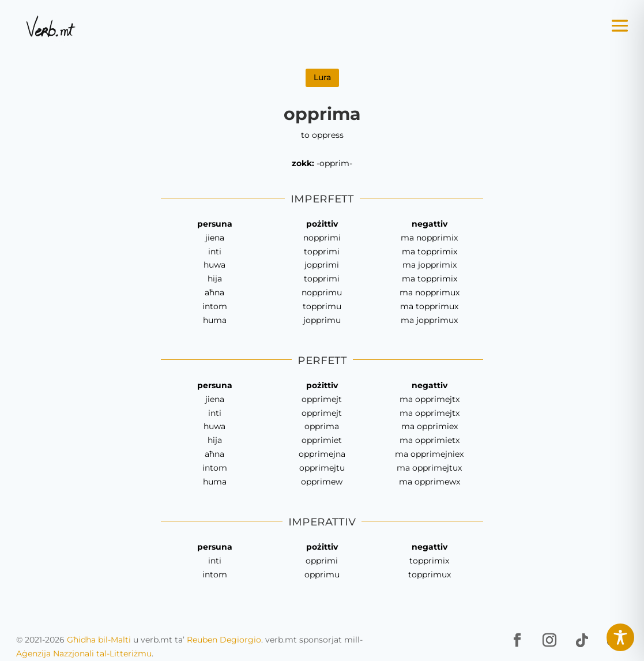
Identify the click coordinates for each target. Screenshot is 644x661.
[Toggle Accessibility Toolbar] (620, 637)
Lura (322, 77)
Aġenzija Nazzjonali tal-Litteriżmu (84, 654)
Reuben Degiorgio (224, 640)
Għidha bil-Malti (99, 640)
